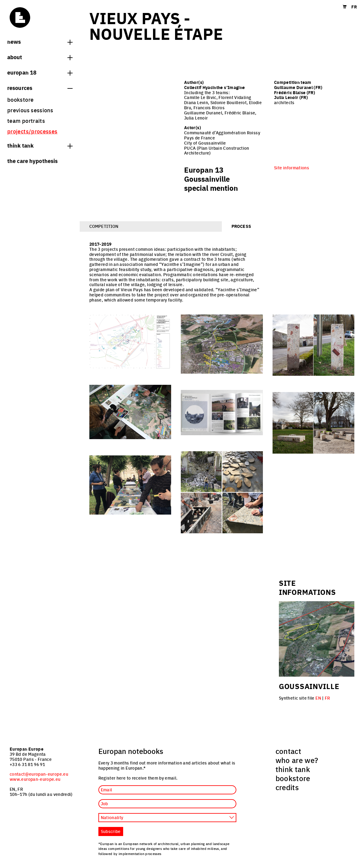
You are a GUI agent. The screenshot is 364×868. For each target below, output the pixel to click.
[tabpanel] (222, 391)
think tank (40, 145)
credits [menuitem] (287, 787)
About (40, 57)
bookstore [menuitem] (20, 99)
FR (327, 698)
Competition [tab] (104, 226)
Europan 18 (40, 72)
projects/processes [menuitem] (32, 131)
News (40, 41)
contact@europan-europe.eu (39, 774)
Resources (40, 88)
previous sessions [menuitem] (30, 110)
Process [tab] (241, 226)
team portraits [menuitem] (26, 121)
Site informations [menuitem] (292, 168)
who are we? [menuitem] (297, 760)
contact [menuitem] (289, 751)
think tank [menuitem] (293, 769)
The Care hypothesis (32, 161)
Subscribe (111, 831)
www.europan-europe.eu (35, 779)
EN (318, 698)
